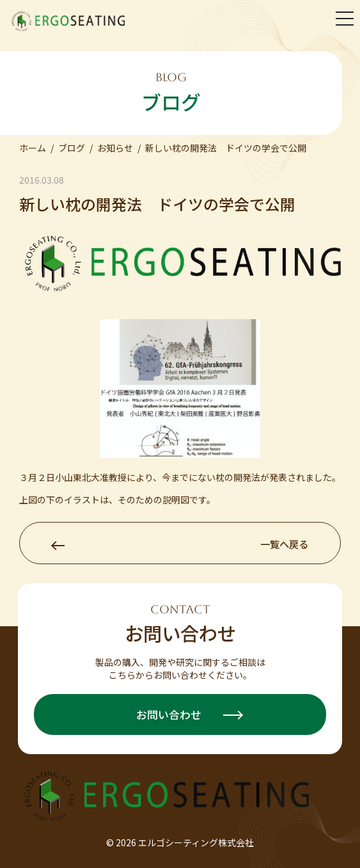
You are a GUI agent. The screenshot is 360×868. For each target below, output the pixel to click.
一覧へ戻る (180, 544)
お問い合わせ (189, 714)
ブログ (72, 148)
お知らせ (115, 148)
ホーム (33, 148)
